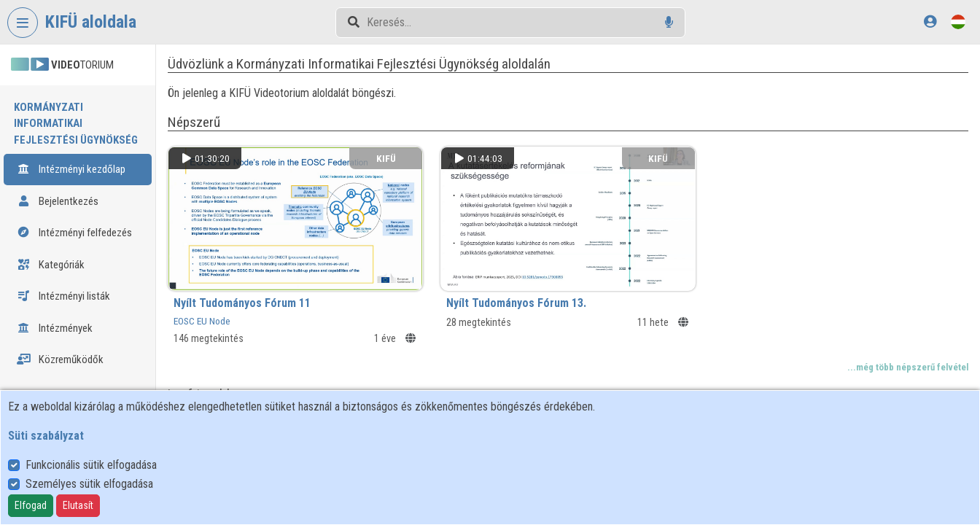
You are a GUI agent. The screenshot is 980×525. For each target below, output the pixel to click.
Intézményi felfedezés (74, 217)
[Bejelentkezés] (930, 22)
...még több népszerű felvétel (908, 365)
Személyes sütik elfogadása (89, 484)
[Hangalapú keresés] (669, 22)
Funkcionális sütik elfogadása (91, 465)
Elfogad (31, 505)
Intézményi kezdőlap (71, 153)
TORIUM (62, 65)
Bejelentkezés (58, 184)
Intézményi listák (63, 280)
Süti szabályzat (46, 436)
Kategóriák (51, 248)
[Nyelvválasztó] (958, 22)
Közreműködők (60, 343)
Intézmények (55, 311)
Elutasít (78, 505)
